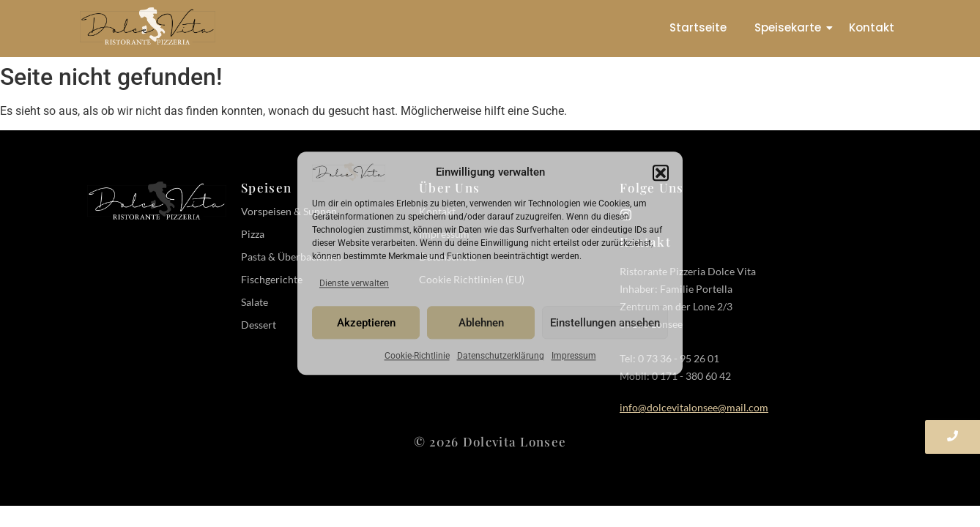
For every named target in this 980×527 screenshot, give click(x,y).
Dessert (259, 325)
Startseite (698, 27)
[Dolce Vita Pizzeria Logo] (148, 26)
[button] (661, 173)
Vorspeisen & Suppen (289, 211)
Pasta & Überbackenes (292, 257)
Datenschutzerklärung (501, 356)
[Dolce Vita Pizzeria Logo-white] (157, 201)
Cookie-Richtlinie (417, 356)
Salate (255, 302)
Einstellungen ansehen (605, 323)
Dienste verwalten (354, 284)
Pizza (253, 234)
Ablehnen (481, 323)
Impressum (574, 356)
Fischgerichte (272, 279)
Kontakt (872, 27)
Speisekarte (791, 27)
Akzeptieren (366, 323)
